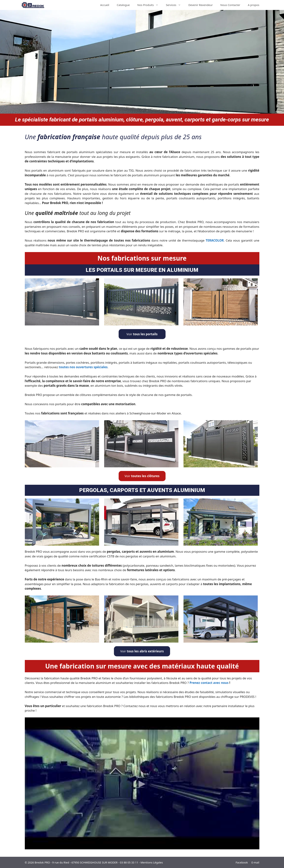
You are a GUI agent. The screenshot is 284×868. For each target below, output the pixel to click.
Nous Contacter (230, 5)
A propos (253, 5)
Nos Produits (150, 5)
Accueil (105, 5)
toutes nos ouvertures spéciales (83, 367)
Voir (142, 334)
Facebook (242, 862)
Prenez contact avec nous (209, 683)
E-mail (255, 862)
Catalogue (123, 5)
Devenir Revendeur (201, 5)
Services (175, 5)
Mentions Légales (152, 862)
